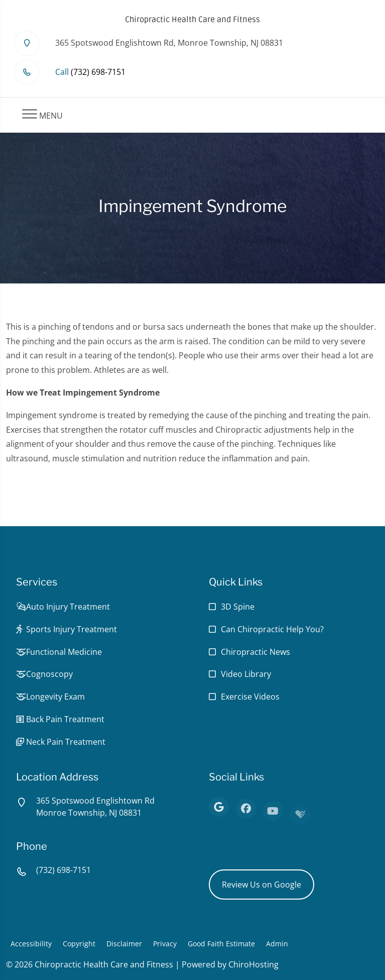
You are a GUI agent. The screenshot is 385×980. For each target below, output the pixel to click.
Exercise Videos (250, 697)
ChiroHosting (253, 964)
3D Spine (238, 607)
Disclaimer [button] (124, 944)
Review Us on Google (262, 885)
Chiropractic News (255, 652)
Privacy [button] (165, 944)
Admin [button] (277, 944)
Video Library (246, 674)
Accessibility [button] (31, 944)
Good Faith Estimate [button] (221, 944)
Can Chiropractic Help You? (272, 629)
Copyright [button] (79, 944)
